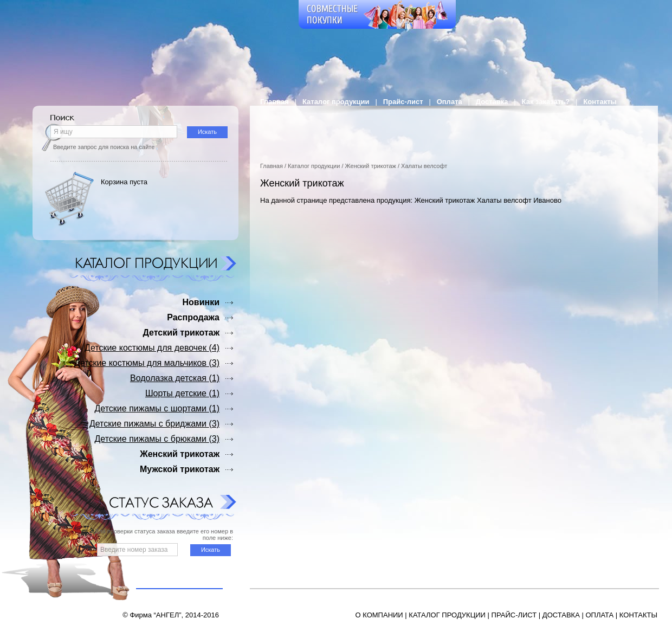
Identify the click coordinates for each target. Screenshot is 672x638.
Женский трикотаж (371, 166)
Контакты (600, 102)
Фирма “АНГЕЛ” (155, 615)
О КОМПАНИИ (379, 615)
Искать (207, 132)
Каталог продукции (336, 102)
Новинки (201, 302)
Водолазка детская (175, 378)
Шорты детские (182, 393)
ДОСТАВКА (561, 615)
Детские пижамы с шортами (157, 408)
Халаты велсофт (424, 166)
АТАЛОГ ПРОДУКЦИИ (449, 615)
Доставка (492, 102)
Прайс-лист (403, 102)
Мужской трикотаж (180, 469)
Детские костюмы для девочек (152, 348)
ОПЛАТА (599, 615)
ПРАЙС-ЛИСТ (514, 615)
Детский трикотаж (181, 333)
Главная (274, 102)
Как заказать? (546, 102)
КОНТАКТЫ (638, 615)
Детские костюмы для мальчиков (147, 363)
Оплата (450, 102)
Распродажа (193, 317)
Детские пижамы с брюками (157, 439)
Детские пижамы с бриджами (154, 424)
